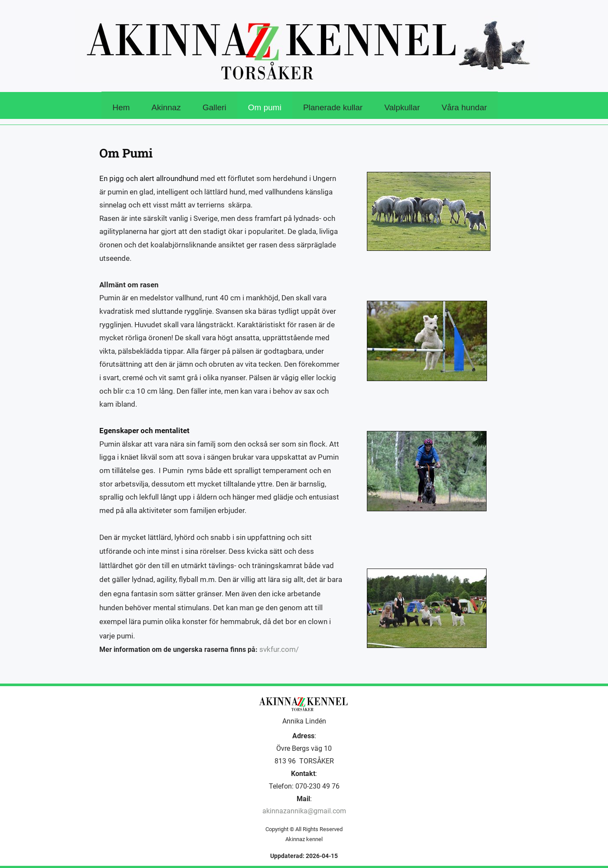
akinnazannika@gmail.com (304, 811)
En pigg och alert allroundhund (150, 178)
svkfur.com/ (279, 649)
